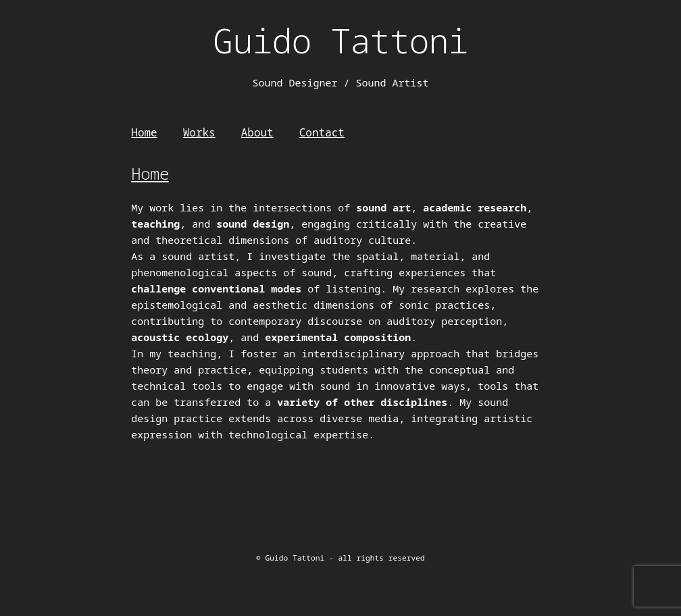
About (257, 132)
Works (199, 132)
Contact (322, 132)
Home (144, 132)
